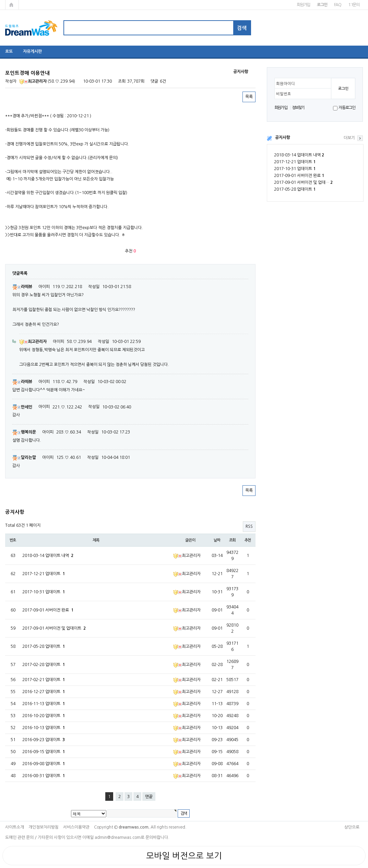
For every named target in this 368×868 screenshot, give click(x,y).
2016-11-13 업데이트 (44, 704)
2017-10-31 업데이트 (295, 169)
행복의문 (24, 432)
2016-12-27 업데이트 (44, 692)
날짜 (217, 540)
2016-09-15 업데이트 (44, 752)
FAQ (338, 5)
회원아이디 (286, 84)
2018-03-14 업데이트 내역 (299, 155)
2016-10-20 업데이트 (44, 716)
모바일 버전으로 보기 (184, 856)
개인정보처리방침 (44, 827)
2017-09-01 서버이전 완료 (299, 176)
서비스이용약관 (76, 827)
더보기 (349, 138)
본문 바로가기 (0, 0)
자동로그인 (347, 108)
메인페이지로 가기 (12, 5)
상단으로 (352, 827)
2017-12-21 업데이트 (295, 162)
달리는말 (24, 457)
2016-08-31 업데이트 (44, 776)
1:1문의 (354, 5)
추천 (248, 540)
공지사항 (283, 138)
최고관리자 (33, 81)
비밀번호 (284, 94)
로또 (9, 51)
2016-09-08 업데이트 (44, 764)
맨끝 (149, 797)
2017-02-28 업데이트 (44, 665)
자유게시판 (32, 51)
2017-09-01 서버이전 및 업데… (303, 182)
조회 (233, 540)
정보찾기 (298, 108)
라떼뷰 (22, 287)
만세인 (22, 407)
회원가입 (303, 5)
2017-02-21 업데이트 (44, 680)
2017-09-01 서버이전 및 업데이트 (54, 628)
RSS (249, 526)
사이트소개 (15, 827)
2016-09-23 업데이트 (44, 740)
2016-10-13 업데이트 (44, 728)
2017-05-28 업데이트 (295, 189)
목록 (249, 97)
